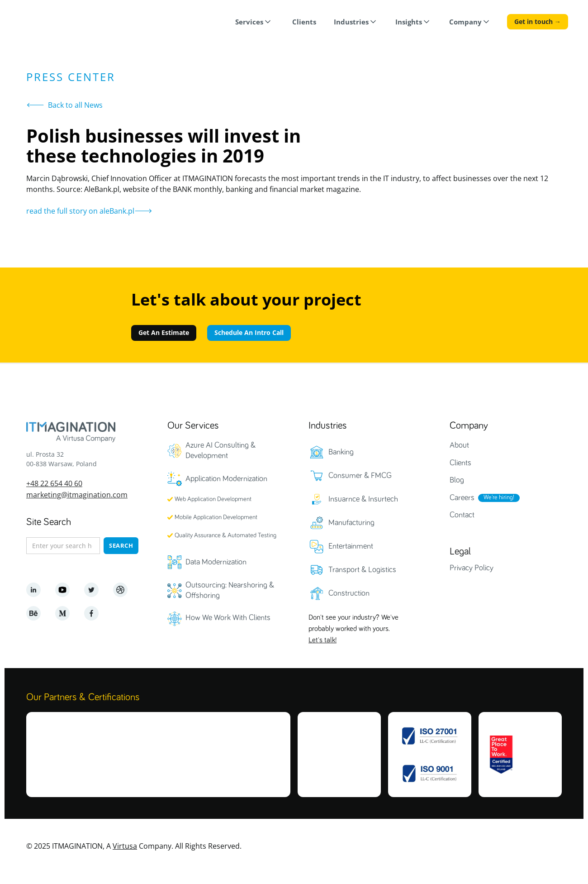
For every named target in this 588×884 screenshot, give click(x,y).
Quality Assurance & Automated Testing (225, 535)
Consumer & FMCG (360, 476)
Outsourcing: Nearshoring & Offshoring (230, 590)
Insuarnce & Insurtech (363, 499)
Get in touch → (538, 22)
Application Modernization (226, 479)
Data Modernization (216, 562)
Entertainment (351, 546)
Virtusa (125, 846)
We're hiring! (499, 497)
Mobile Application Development (216, 517)
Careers (462, 498)
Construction (349, 593)
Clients (460, 463)
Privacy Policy (472, 568)
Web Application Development (213, 499)
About (459, 445)
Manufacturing (351, 523)
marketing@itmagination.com (77, 495)
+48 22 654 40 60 (54, 483)
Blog (457, 480)
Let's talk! (322, 640)
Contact (462, 515)
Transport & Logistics (362, 570)
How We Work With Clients (228, 618)
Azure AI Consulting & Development (220, 451)
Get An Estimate (164, 332)
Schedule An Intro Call (249, 332)
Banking (341, 452)
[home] (54, 23)
